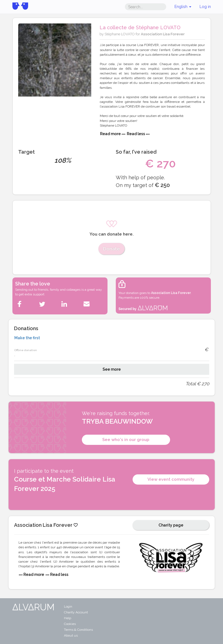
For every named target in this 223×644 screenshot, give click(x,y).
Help (68, 618)
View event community (171, 479)
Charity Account (76, 612)
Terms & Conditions (78, 630)
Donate (111, 249)
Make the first (27, 338)
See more (112, 369)
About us (71, 635)
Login (68, 606)
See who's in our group (126, 440)
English (183, 7)
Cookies (70, 624)
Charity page (171, 525)
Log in (205, 7)
